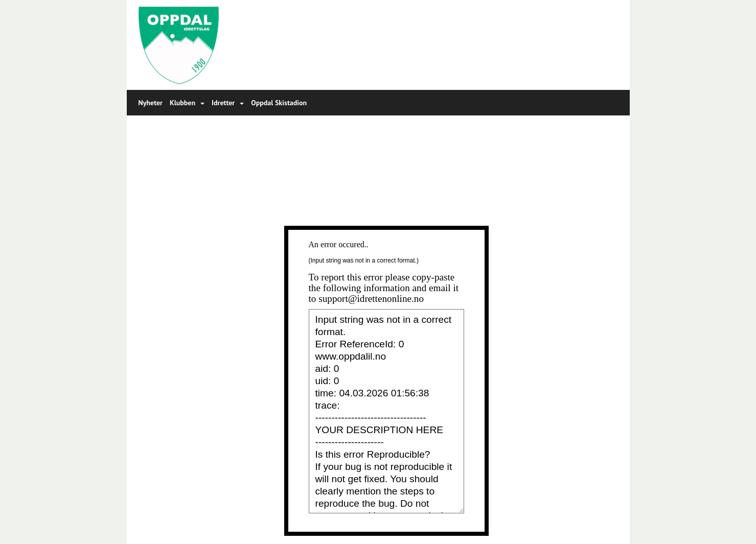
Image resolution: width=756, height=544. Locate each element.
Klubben (187, 103)
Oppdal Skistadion (279, 103)
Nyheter (151, 103)
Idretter (228, 103)
